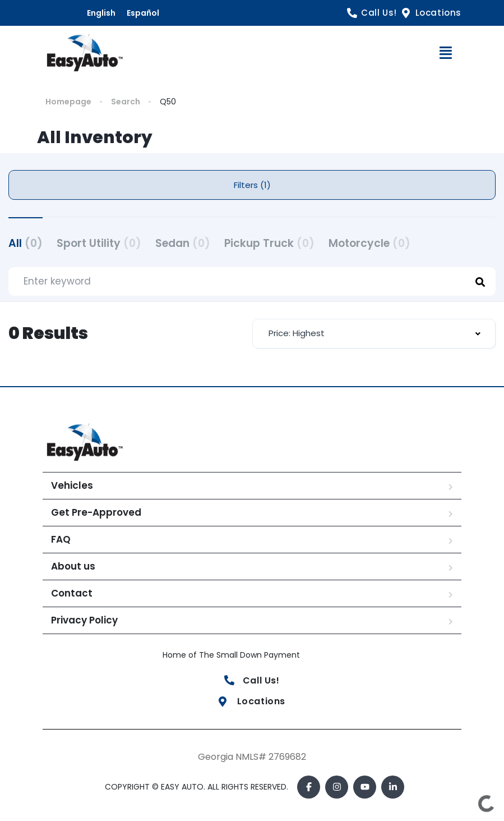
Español (143, 13)
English (101, 13)
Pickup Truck (269, 243)
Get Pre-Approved (96, 512)
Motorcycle (369, 243)
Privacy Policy (84, 620)
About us (73, 566)
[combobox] (374, 334)
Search (126, 102)
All (26, 243)
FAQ (61, 539)
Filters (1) (252, 185)
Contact (72, 593)
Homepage (68, 102)
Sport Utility (99, 243)
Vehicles (72, 485)
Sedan (183, 243)
